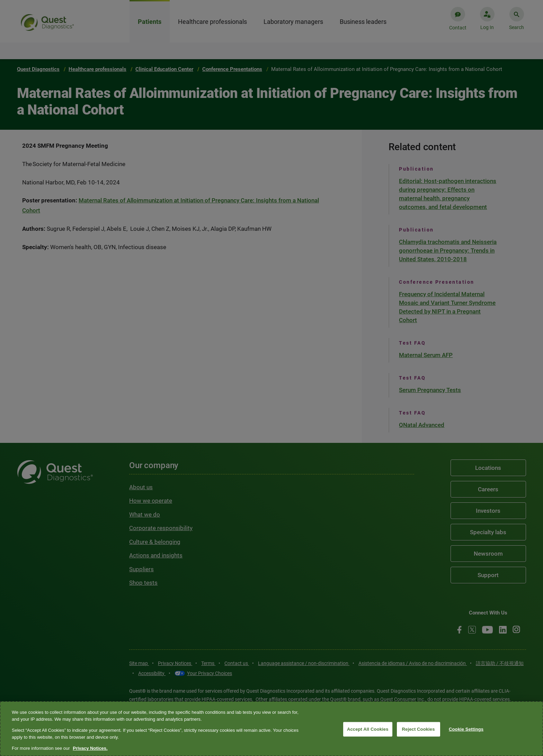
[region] (271, 729)
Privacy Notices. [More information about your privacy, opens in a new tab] (90, 748)
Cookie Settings (466, 729)
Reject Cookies (419, 729)
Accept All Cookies (368, 729)
